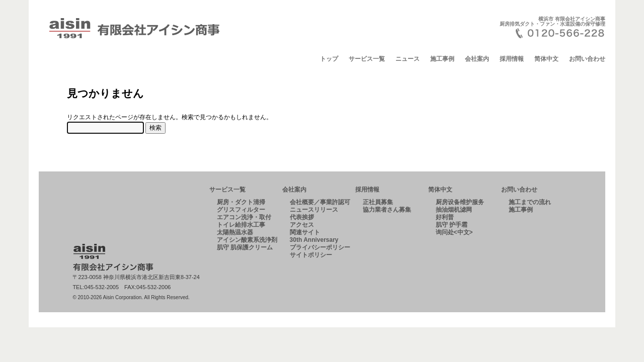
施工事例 (442, 59)
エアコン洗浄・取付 (244, 217)
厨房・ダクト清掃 (241, 202)
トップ (329, 59)
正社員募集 (378, 202)
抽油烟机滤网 (454, 210)
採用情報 (512, 59)
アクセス (302, 225)
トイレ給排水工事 (241, 225)
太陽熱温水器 (235, 232)
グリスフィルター (241, 210)
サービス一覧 (367, 59)
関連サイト (305, 232)
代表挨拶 (302, 217)
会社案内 (477, 59)
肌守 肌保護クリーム (245, 247)
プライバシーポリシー (320, 247)
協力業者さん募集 (387, 210)
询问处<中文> (454, 232)
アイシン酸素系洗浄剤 (247, 240)
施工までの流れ (530, 202)
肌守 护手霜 (452, 225)
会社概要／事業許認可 (320, 202)
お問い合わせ (587, 59)
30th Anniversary (314, 240)
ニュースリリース (314, 210)
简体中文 (546, 59)
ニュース (408, 59)
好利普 (445, 217)
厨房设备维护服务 (460, 202)
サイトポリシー (311, 255)
